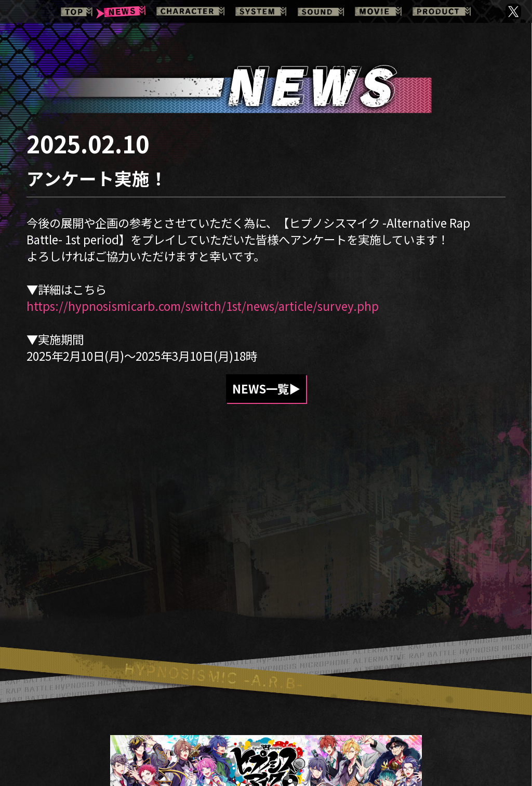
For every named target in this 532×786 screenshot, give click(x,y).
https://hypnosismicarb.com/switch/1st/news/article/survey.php (203, 306)
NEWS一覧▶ (266, 389)
